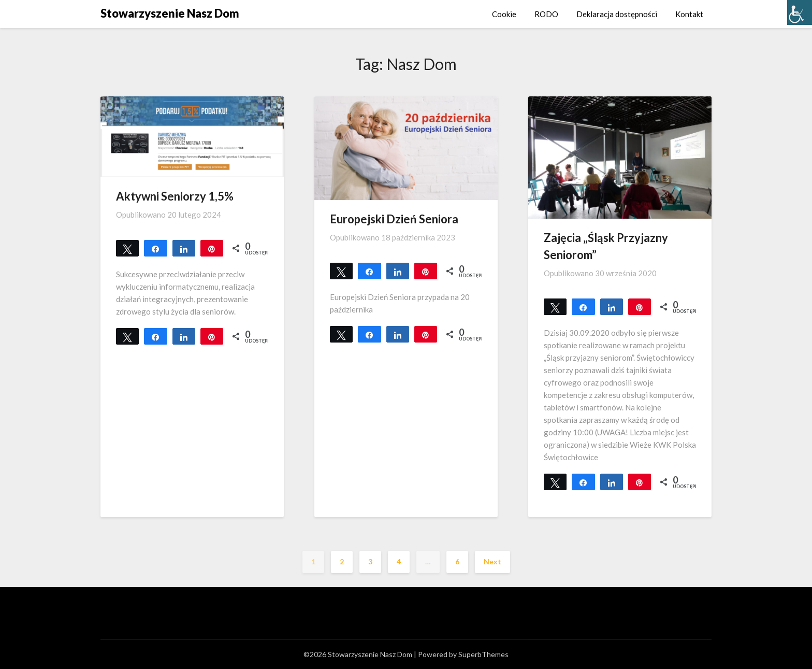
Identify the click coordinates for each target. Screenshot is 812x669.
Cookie (504, 14)
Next (492, 561)
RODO (546, 14)
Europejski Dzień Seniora (394, 219)
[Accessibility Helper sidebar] (800, 12)
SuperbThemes (483, 654)
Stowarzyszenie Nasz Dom (170, 13)
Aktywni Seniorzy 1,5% (175, 196)
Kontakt (689, 14)
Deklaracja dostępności (617, 14)
